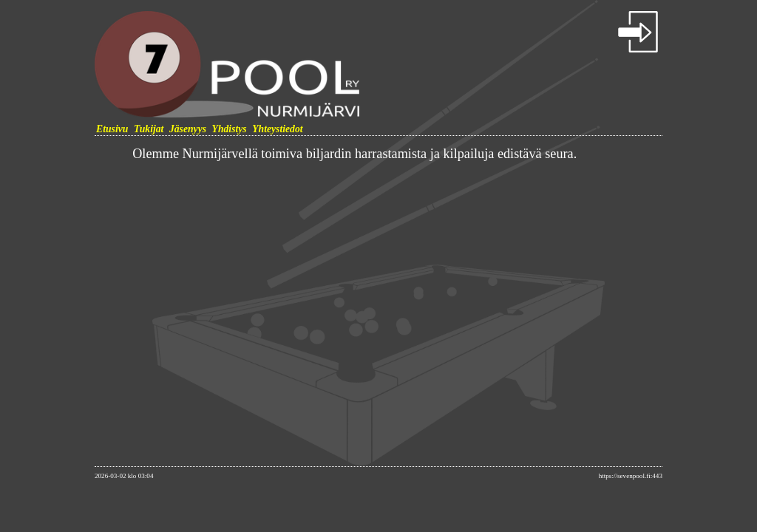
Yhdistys (230, 129)
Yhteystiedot (277, 129)
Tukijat (149, 129)
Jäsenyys (188, 129)
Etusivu (112, 129)
